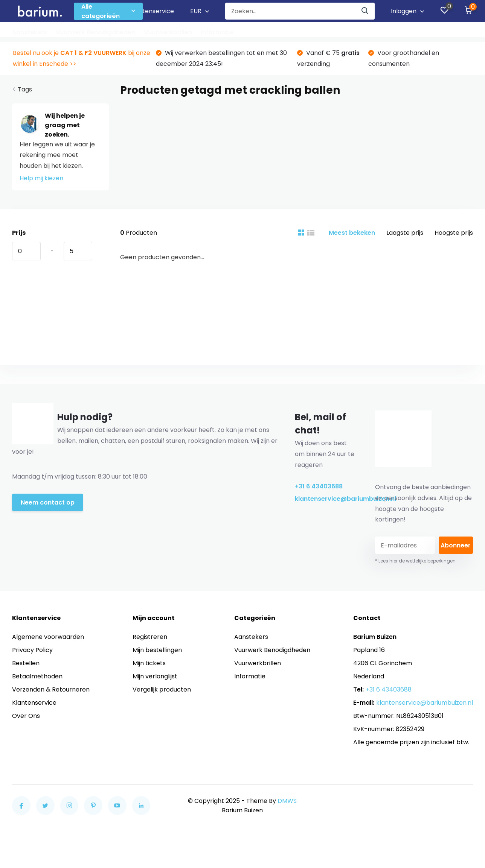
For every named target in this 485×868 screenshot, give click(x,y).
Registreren (150, 637)
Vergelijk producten (162, 689)
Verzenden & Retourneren (51, 689)
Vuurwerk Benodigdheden (95, 32)
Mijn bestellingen (157, 650)
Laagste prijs (405, 233)
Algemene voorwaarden (48, 637)
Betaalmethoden (37, 676)
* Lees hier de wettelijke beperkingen (415, 561)
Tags (25, 89)
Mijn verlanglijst (155, 676)
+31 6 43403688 (319, 486)
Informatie (217, 32)
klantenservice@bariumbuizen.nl (326, 499)
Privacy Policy (32, 650)
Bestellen (26, 663)
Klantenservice (152, 11)
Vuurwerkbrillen (168, 32)
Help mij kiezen (41, 178)
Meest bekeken (352, 233)
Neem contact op (48, 502)
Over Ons (26, 716)
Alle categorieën (108, 11)
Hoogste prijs (454, 233)
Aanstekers (30, 32)
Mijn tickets (149, 663)
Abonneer (456, 545)
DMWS (287, 801)
